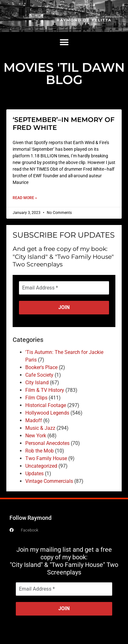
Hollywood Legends (47, 413)
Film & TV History (45, 390)
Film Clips (36, 398)
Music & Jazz (40, 428)
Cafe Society (39, 375)
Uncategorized (41, 466)
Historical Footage (46, 405)
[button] (64, 42)
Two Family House (46, 458)
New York (36, 436)
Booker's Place (41, 367)
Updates (34, 474)
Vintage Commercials (49, 481)
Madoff (34, 420)
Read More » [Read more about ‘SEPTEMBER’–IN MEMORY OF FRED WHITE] (25, 198)
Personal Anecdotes (47, 443)
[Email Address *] (64, 288)
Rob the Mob (40, 451)
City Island (37, 383)
